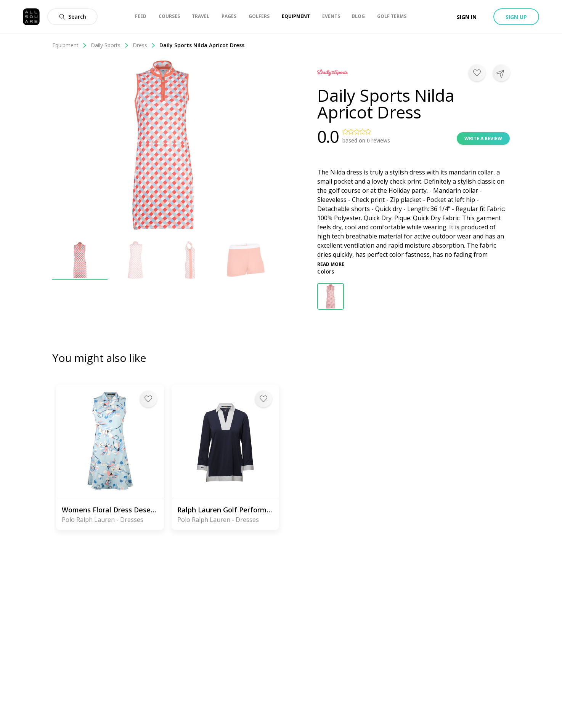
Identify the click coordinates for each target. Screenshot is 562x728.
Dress (144, 45)
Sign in (467, 17)
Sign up (516, 17)
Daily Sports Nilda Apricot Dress (202, 45)
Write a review (483, 138)
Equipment (70, 45)
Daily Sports (110, 45)
